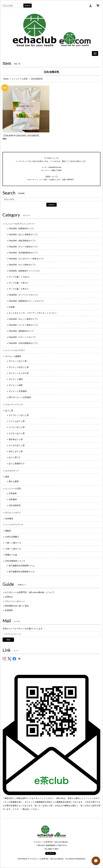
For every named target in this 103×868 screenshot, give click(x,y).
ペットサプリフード (14, 525)
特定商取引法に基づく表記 (17, 606)
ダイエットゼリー (13, 513)
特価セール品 (11, 555)
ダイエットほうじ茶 (18, 361)
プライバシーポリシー (15, 601)
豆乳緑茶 (13, 493)
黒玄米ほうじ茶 (16, 439)
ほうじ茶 (9, 410)
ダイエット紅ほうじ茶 (19, 367)
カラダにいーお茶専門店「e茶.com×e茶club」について (30, 592)
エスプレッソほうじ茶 (19, 415)
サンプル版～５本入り (19, 289)
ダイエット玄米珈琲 (18, 391)
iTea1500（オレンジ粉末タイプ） (24, 319)
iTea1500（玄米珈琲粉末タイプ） (24, 253)
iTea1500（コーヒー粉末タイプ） (24, 325)
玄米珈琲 (9, 519)
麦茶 (7, 477)
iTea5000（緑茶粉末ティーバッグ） (25, 271)
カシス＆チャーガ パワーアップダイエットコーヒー (33, 313)
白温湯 (12, 307)
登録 (8, 640)
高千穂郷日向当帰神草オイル (22, 572)
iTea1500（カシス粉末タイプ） (23, 265)
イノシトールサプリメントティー (20, 224)
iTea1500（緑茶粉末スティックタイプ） (27, 301)
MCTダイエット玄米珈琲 (20, 397)
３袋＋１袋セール (13, 543)
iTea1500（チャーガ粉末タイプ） (24, 247)
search (28, 6)
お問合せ (9, 597)
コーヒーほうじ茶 (17, 427)
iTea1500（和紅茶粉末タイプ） (23, 241)
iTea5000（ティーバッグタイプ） (24, 295)
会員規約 (9, 610)
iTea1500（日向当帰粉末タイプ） (24, 343)
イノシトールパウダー (15, 350)
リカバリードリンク (14, 404)
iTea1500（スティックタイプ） (23, 337)
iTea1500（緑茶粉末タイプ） (22, 228)
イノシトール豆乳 (20, 79)
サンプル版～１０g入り (19, 277)
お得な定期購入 (12, 537)
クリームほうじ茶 (17, 421)
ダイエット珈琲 (16, 379)
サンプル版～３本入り (19, 283)
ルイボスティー (12, 471)
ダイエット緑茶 (16, 385)
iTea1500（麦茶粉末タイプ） (22, 331)
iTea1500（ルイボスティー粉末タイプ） (27, 259)
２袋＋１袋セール (13, 549)
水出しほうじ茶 (16, 451)
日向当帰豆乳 (15, 505)
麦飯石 (8, 531)
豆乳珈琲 (13, 499)
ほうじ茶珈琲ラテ (17, 464)
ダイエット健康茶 (13, 356)
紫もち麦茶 (14, 481)
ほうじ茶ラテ (15, 457)
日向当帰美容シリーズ (15, 561)
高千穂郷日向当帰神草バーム (22, 566)
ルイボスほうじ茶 (17, 445)
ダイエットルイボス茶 (19, 373)
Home (6, 79)
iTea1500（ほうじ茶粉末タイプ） (24, 234)
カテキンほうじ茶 (17, 433)
